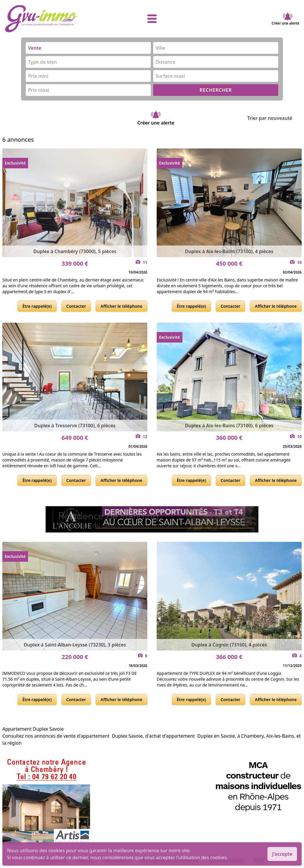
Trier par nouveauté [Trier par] (274, 118)
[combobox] (88, 48)
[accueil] (54, 19)
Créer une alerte (285, 19)
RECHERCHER (216, 90)
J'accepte (282, 854)
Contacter (76, 306)
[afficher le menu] (152, 19)
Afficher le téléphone (121, 306)
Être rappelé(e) (37, 306)
